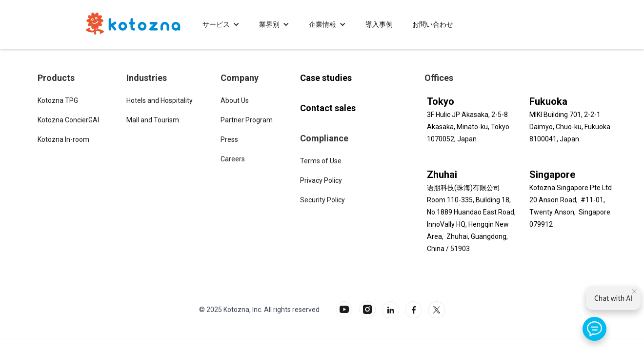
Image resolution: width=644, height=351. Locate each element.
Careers (233, 159)
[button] (221, 24)
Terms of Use (321, 161)
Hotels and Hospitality (160, 100)
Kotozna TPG (58, 100)
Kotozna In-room (63, 139)
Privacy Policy (321, 180)
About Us (235, 100)
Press (229, 139)
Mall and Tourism (153, 120)
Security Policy (322, 200)
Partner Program (247, 120)
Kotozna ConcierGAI (68, 120)
